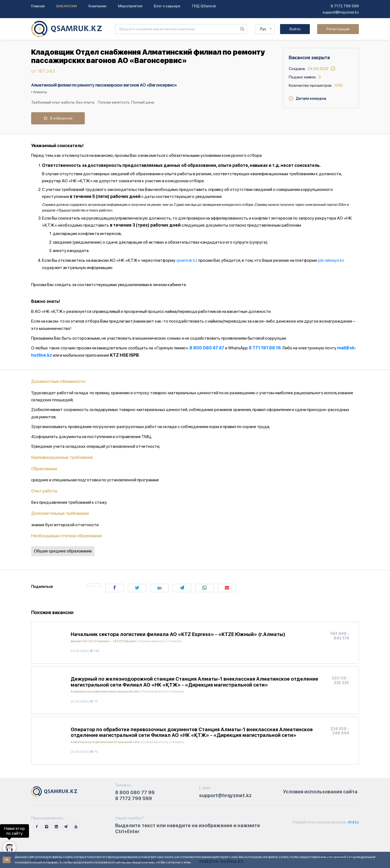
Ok (7, 860)
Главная (38, 6)
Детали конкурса (307, 98)
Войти (295, 29)
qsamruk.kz (187, 260)
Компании (97, 6)
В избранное (58, 118)
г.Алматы (39, 92)
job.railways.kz (331, 260)
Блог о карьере (167, 6)
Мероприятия (130, 6)
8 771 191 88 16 (265, 348)
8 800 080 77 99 (135, 792)
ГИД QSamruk (204, 6)
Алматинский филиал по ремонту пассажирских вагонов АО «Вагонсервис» (104, 85)
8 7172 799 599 (345, 6)
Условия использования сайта (320, 792)
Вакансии (67, 6)
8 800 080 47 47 (207, 348)
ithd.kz (353, 822)
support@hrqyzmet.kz (341, 12)
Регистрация (338, 29)
